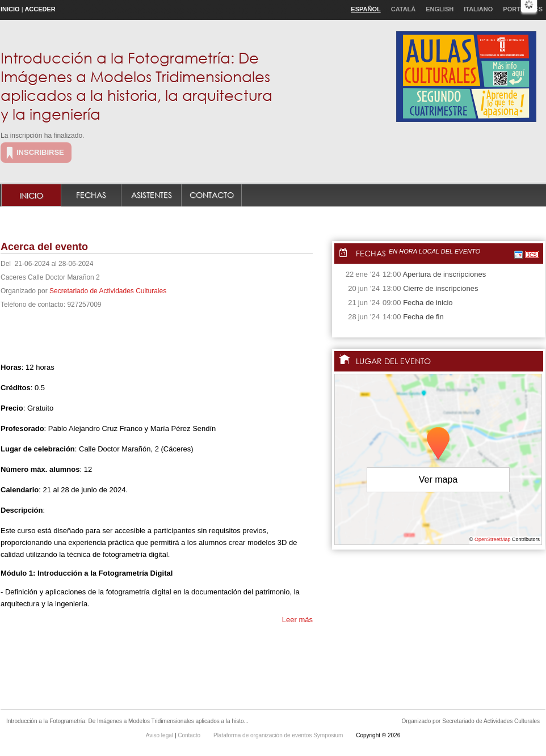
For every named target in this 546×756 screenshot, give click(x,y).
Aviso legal (160, 735)
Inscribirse (40, 152)
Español (366, 9)
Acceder (40, 9)
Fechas (91, 195)
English (440, 9)
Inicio (10, 9)
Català (404, 9)
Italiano (478, 9)
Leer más (297, 620)
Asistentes (152, 195)
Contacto (212, 195)
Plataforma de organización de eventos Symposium (279, 735)
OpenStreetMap (493, 539)
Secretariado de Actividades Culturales (108, 291)
